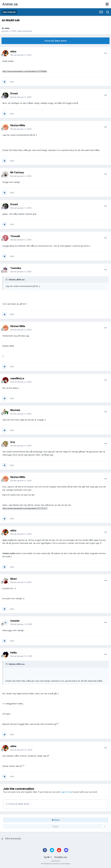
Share (56, 820)
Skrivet (21, 55)
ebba (7, 28)
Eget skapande (25, 31)
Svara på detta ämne (56, 41)
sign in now (67, 792)
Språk (48, 857)
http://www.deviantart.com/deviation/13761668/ (25, 71)
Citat (12, 82)
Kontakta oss (61, 857)
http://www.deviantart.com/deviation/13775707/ (25, 508)
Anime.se (10, 4)
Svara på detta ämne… (18, 804)
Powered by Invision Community (56, 864)
